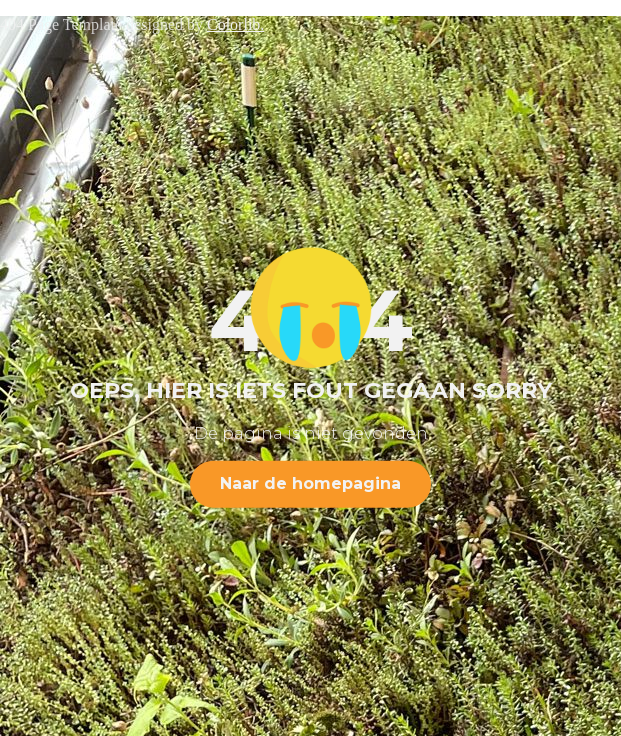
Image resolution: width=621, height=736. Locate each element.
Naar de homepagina (310, 483)
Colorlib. (235, 24)
